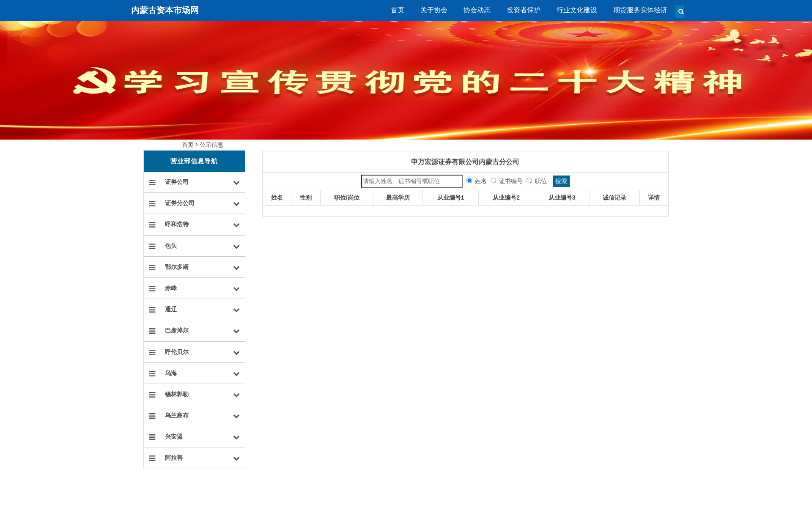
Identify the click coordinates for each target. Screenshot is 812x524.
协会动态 (477, 10)
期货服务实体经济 (640, 10)
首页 (398, 10)
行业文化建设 (577, 10)
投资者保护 (524, 10)
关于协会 (434, 10)
